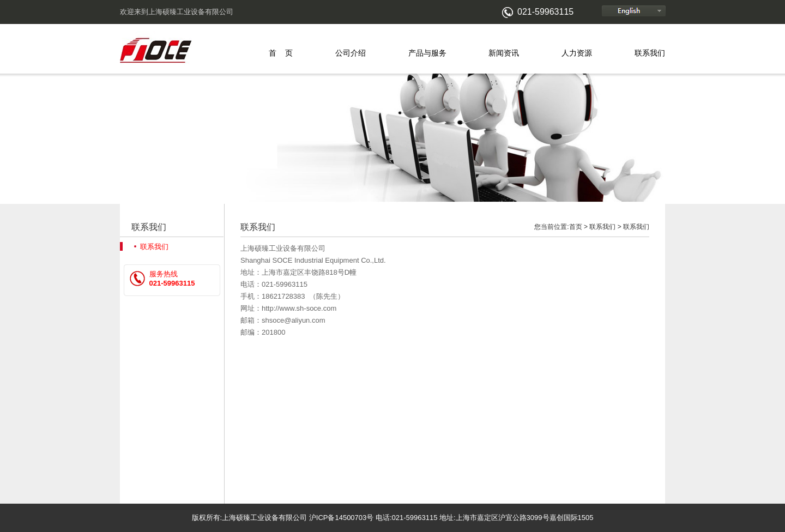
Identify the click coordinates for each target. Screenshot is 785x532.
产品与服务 (427, 53)
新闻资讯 (504, 53)
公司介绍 (351, 53)
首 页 (281, 53)
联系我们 (650, 53)
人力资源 (577, 53)
